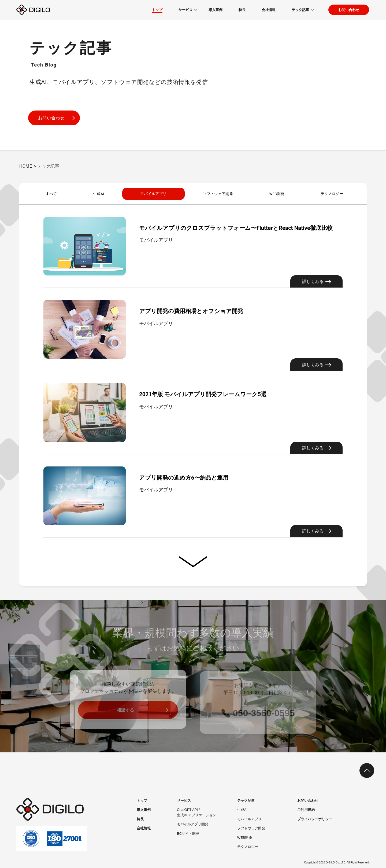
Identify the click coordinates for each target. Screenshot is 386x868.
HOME (26, 166)
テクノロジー (332, 194)
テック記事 (246, 801)
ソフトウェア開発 (217, 194)
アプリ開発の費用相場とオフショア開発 (208, 310)
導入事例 (144, 810)
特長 (140, 819)
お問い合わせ (349, 10)
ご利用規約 (306, 810)
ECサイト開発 (188, 834)
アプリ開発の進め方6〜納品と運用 (198, 477)
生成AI (97, 194)
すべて (50, 194)
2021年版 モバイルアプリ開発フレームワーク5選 (224, 394)
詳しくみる (317, 282)
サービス (184, 801)
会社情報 (144, 828)
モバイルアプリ (151, 194)
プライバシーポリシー (315, 819)
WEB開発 (276, 194)
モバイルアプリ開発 (193, 824)
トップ (142, 801)
